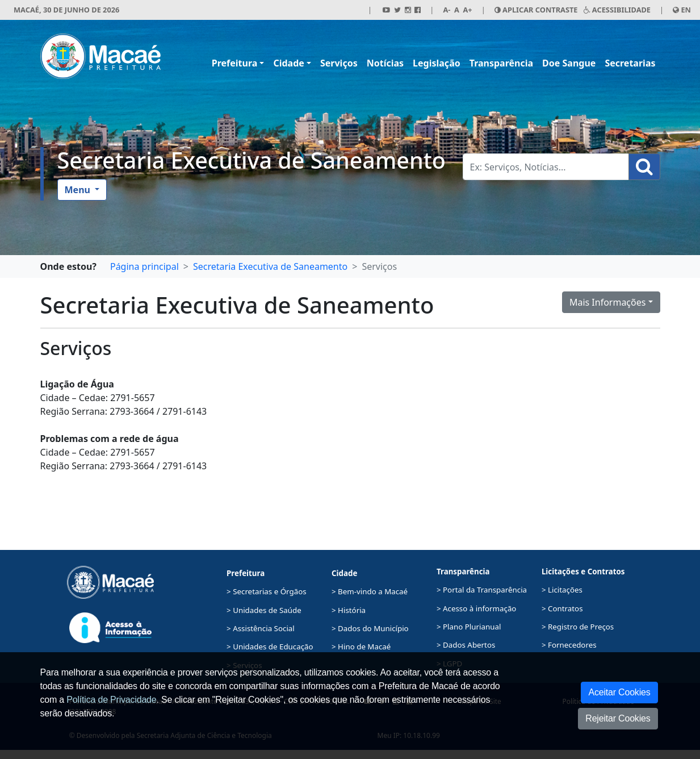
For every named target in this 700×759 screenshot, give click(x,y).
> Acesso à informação (476, 608)
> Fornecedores (569, 645)
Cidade (288, 63)
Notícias (385, 63)
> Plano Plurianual (469, 627)
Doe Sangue (569, 63)
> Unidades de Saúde (264, 610)
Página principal (144, 266)
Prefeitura (235, 63)
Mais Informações (608, 302)
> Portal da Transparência (482, 590)
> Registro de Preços (578, 627)
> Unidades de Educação (270, 647)
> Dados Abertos (466, 645)
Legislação (437, 63)
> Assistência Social (261, 628)
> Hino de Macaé (361, 647)
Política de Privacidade (111, 700)
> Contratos (562, 608)
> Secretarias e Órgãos (267, 591)
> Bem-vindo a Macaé (370, 591)
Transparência (501, 63)
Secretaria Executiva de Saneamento (252, 160)
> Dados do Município (370, 628)
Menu (79, 190)
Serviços (339, 63)
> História (349, 610)
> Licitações (562, 590)
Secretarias (630, 63)
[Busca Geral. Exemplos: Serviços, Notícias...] (546, 167)
